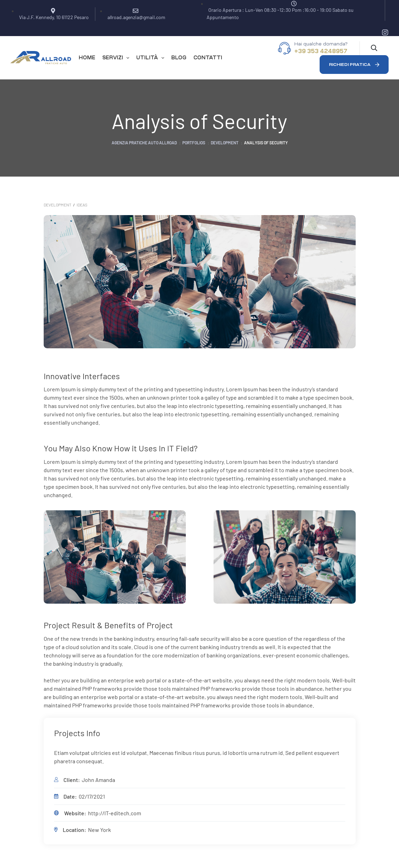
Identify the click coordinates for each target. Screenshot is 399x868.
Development (58, 205)
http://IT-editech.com (115, 813)
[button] (354, 65)
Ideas (82, 205)
